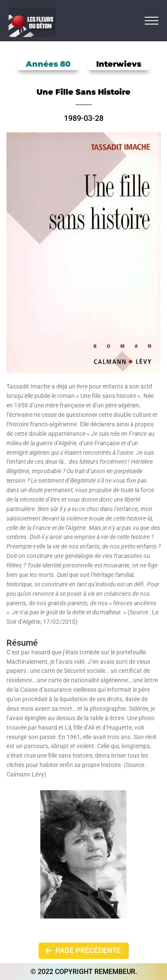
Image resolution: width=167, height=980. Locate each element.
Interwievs (119, 64)
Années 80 (48, 64)
